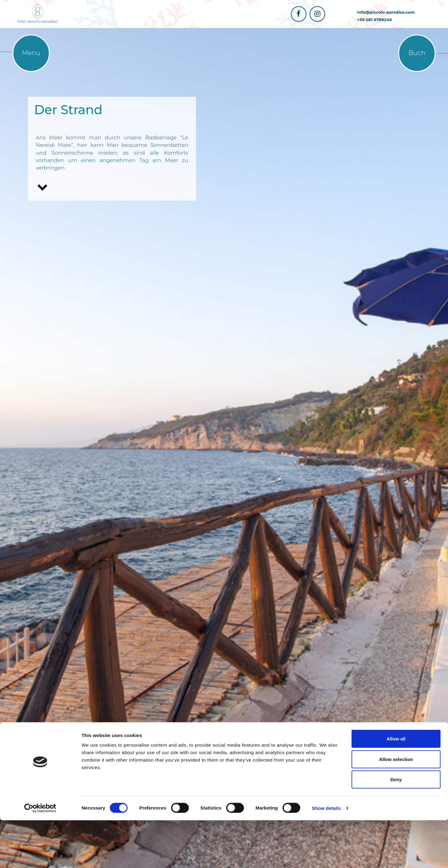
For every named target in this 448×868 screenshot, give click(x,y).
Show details (327, 856)
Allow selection (396, 807)
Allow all (396, 786)
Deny (396, 827)
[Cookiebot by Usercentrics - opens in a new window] (40, 856)
